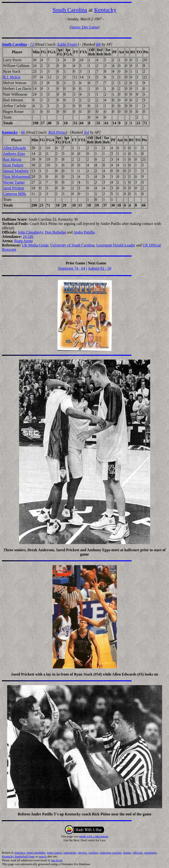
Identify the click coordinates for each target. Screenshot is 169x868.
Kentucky (105, 10)
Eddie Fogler (68, 44)
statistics (20, 853)
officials (138, 853)
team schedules (36, 853)
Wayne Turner (14, 182)
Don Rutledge (55, 232)
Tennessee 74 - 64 (71, 268)
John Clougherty (30, 232)
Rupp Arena (23, 241)
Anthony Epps (14, 154)
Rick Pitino (57, 132)
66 (23, 132)
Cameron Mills (15, 194)
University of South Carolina (72, 245)
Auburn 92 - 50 (100, 268)
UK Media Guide (35, 245)
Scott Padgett (13, 165)
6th (98, 44)
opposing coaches (111, 853)
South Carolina (70, 10)
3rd (86, 132)
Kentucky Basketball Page (18, 856)
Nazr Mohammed (16, 177)
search (43, 856)
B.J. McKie (12, 77)
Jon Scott (56, 860)
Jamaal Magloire (16, 171)
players (82, 853)
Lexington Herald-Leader (116, 245)
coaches (93, 853)
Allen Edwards (15, 148)
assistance (150, 853)
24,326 (28, 237)
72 (32, 44)
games (127, 853)
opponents (70, 853)
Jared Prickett (14, 188)
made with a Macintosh (94, 836)
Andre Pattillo (84, 232)
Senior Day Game (84, 27)
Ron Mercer (12, 159)
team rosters (54, 853)
